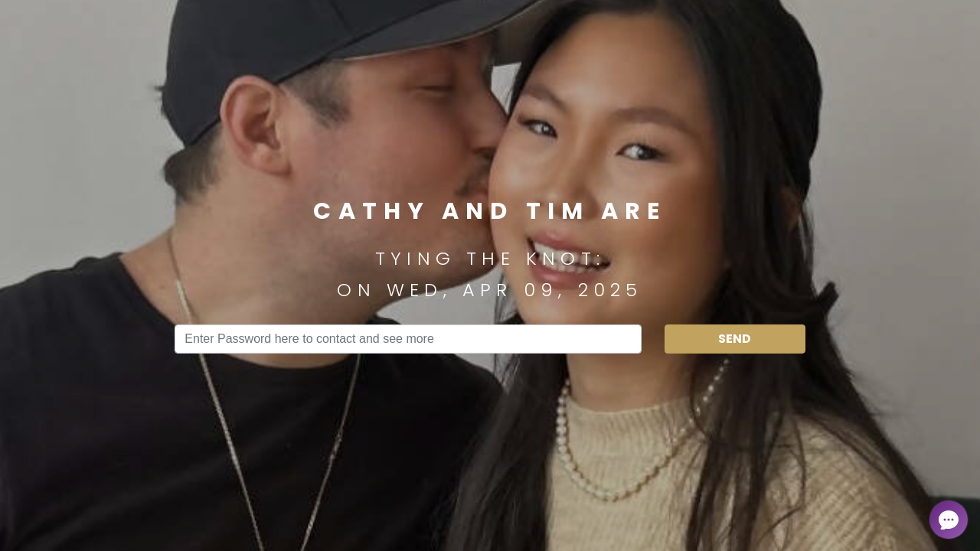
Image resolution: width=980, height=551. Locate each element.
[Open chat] (949, 520)
